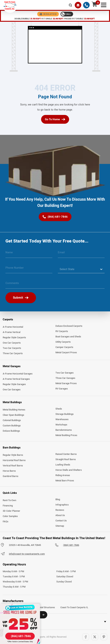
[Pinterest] (104, 637)
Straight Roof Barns (66, 459)
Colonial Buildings (12, 420)
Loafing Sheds (63, 465)
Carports (8, 319)
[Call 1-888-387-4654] (67, 14)
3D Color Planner (11, 511)
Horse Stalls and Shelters (69, 470)
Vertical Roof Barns (13, 466)
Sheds (59, 409)
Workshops (61, 425)
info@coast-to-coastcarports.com (27, 554)
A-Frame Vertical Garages (16, 379)
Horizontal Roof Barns (14, 460)
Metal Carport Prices (66, 353)
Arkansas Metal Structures (41, 607)
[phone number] (29, 269)
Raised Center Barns (66, 454)
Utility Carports (63, 342)
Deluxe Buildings (11, 431)
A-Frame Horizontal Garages (18, 374)
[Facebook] (86, 637)
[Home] (78, 5)
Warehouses (62, 419)
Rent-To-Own (9, 500)
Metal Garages (12, 366)
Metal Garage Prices (66, 383)
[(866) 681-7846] (86, 5)
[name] (29, 254)
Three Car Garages (65, 378)
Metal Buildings (12, 402)
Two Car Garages (65, 373)
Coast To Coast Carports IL (74, 607)
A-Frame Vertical (12, 332)
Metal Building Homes (14, 410)
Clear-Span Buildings (13, 415)
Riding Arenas (63, 475)
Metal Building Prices (66, 435)
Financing (8, 506)
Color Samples (10, 516)
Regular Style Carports (14, 338)
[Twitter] (95, 637)
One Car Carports (12, 343)
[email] (81, 254)
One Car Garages (12, 390)
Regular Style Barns (13, 455)
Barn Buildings (12, 448)
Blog (58, 499)
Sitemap (60, 526)
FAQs (6, 522)
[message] (55, 285)
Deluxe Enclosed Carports (69, 326)
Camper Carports (64, 347)
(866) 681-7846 (71, 545)
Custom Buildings (12, 426)
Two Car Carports (12, 348)
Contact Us (61, 521)
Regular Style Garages (14, 384)
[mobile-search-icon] (70, 5)
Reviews (60, 510)
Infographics (62, 505)
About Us (60, 515)
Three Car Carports (13, 353)
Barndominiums (64, 430)
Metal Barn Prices (65, 481)
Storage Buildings (65, 414)
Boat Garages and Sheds (68, 337)
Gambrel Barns (11, 476)
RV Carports (62, 331)
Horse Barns (9, 471)
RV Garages (62, 389)
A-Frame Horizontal (13, 327)
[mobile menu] (104, 5)
